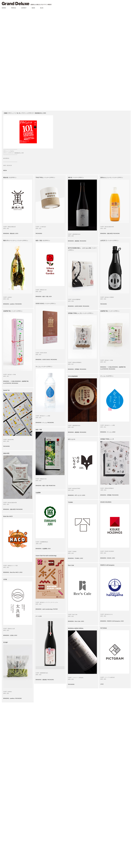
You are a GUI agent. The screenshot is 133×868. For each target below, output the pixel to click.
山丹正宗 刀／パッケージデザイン (109, 241)
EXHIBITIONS (5, 848)
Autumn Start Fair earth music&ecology (46, 556)
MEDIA (5, 170)
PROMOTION (52, 486)
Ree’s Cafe (71, 565)
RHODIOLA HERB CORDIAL (76, 628)
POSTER (55, 609)
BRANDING (5, 823)
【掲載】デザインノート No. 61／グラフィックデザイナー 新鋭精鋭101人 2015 (25, 113)
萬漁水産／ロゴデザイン (10, 178)
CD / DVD (4, 836)
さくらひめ (39, 616)
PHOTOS (4, 856)
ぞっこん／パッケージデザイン (44, 367)
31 (39, 809)
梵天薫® (6, 642)
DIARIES (4, 854)
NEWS (33, 8)
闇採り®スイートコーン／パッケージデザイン (16, 241)
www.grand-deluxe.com (44, 846)
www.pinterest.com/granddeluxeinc (47, 851)
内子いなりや (72, 439)
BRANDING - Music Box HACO (11, 572)
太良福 (5, 579)
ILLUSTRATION (7, 383)
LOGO (17, 233)
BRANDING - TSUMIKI (74, 558)
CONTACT (24, 8)
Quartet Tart (6, 390)
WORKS (4, 8)
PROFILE (14, 8)
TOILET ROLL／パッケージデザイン (45, 178)
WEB (3, 834)
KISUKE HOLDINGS (106, 502)
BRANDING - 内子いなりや (75, 495)
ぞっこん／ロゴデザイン (107, 376)
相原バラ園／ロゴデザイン (43, 241)
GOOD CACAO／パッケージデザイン (46, 304)
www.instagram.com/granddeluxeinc (47, 849)
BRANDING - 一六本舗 (9, 381)
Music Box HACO (8, 516)
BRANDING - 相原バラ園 (42, 296)
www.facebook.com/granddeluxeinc (47, 847)
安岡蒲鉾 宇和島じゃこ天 (107, 439)
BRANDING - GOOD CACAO (43, 360)
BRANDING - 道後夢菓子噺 (22, 381)
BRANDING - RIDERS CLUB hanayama (110, 621)
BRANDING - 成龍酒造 (74, 241)
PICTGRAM (103, 628)
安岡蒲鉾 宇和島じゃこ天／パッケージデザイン (81, 313)
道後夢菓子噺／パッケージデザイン (13, 311)
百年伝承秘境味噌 (73, 376)
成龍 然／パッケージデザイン (76, 178)
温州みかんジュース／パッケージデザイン (112, 178)
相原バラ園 (39, 430)
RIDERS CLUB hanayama (107, 565)
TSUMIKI (70, 502)
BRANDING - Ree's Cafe (74, 621)
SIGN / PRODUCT (6, 832)
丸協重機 (38, 493)
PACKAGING (39, 233)
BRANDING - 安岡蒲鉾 (74, 369)
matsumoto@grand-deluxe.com (44, 843)
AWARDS (4, 844)
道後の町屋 (6, 453)
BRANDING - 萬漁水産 (9, 233)
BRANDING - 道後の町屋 (106, 233)
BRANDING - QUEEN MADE (75, 306)
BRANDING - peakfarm (9, 304)
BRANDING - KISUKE (106, 558)
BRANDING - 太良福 (8, 635)
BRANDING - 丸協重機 (41, 549)
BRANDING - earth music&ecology (44, 609)
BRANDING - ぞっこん (41, 423)
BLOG (42, 8)
